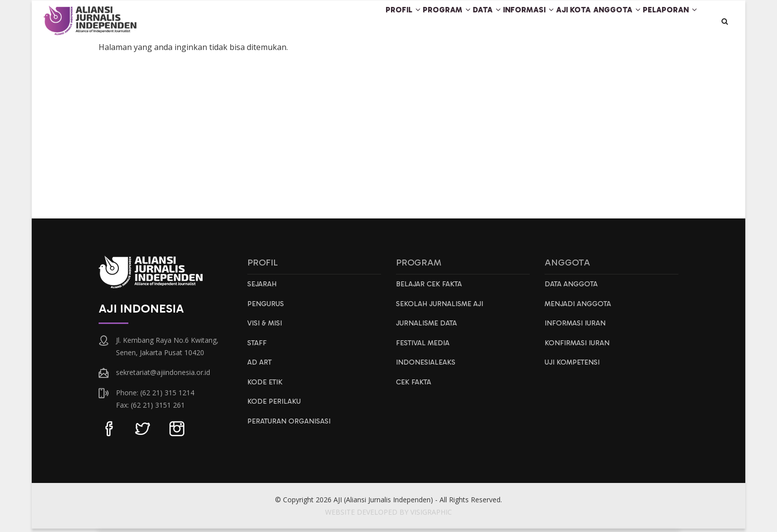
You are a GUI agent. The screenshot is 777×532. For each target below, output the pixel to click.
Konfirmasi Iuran (578, 349)
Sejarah (263, 288)
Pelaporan (666, 22)
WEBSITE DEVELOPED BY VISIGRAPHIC (388, 515)
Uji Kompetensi (575, 369)
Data (443, 22)
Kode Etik (266, 389)
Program (393, 22)
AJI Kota (550, 22)
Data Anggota (573, 288)
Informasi (495, 22)
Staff (258, 349)
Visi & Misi (266, 328)
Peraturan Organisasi (291, 430)
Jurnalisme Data (428, 328)
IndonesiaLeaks (426, 369)
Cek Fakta (415, 389)
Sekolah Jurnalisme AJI (442, 308)
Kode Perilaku (275, 410)
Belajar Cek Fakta (430, 288)
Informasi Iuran (576, 328)
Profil (339, 22)
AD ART (260, 369)
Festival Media (424, 349)
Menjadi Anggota (580, 308)
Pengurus (267, 308)
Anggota (603, 22)
